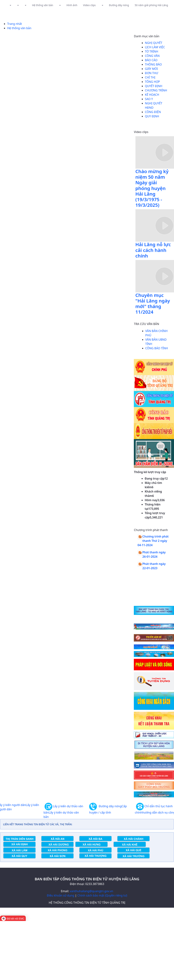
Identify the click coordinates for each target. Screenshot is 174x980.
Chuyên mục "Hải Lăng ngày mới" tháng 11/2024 (153, 304)
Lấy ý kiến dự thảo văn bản (63, 812)
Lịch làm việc (155, 47)
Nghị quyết (154, 43)
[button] (10, 5)
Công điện (153, 112)
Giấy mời (151, 69)
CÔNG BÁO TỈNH (157, 348)
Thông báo (153, 64)
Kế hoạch (152, 95)
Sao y (149, 99)
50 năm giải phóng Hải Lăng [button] (151, 5)
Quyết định (154, 86)
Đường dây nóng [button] (119, 5)
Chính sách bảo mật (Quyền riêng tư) (102, 895)
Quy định (152, 116)
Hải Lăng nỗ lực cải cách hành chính (153, 250)
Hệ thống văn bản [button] (43, 5)
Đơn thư (152, 73)
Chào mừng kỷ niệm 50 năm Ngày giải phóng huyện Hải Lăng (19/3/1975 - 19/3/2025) (152, 188)
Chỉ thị (150, 77)
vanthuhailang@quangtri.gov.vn (91, 891)
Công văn (152, 56)
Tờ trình (152, 51)
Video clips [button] (89, 5)
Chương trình (156, 90)
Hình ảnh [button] (72, 5)
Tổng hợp (152, 82)
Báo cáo (151, 60)
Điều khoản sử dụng (61, 895)
